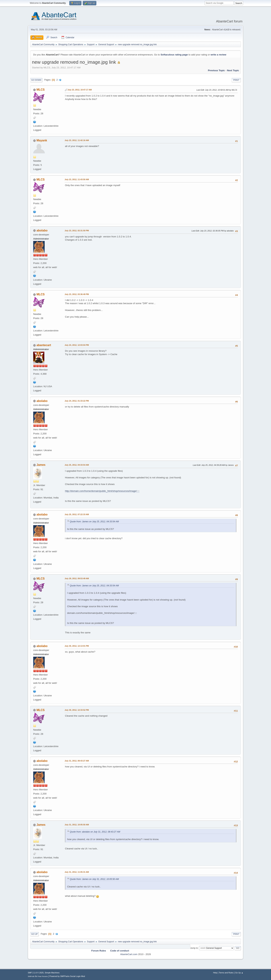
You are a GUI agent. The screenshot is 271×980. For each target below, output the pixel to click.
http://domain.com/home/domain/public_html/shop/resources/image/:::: (102, 491)
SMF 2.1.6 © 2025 (36, 973)
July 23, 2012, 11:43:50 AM (77, 179)
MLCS (40, 90)
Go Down (36, 80)
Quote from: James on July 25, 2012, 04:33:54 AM (94, 522)
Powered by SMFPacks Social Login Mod (67, 976)
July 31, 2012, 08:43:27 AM (77, 761)
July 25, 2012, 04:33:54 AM (77, 465)
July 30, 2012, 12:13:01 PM (77, 646)
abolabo (42, 230)
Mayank (42, 140)
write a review (218, 55)
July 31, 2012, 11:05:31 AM (77, 872)
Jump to (194, 948)
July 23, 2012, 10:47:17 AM (80, 90)
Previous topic (216, 70)
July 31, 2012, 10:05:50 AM (77, 825)
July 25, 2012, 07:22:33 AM (77, 514)
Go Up (34, 934)
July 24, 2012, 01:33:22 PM (77, 401)
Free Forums (43, 976)
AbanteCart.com (129, 954)
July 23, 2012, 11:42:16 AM (77, 140)
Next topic (233, 70)
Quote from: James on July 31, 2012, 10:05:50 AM (94, 879)
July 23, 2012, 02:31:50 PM (77, 231)
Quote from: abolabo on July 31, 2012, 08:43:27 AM (95, 832)
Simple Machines (52, 973)
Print (236, 80)
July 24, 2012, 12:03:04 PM (77, 345)
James (41, 465)
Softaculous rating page (174, 55)
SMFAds (31, 976)
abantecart (44, 345)
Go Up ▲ (239, 973)
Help (215, 973)
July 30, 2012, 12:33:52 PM (77, 710)
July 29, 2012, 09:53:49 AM (77, 578)
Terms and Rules (226, 973)
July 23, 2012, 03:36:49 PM (77, 294)
